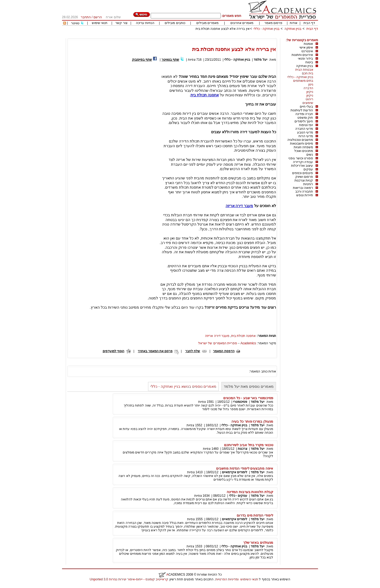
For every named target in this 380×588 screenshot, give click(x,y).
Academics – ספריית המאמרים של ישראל (227, 343)
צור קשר (121, 23)
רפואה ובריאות (303, 188)
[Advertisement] (222, 36)
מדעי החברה (304, 129)
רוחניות (308, 184)
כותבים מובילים (175, 23)
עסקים (308, 169)
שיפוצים (308, 103)
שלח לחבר (193, 351)
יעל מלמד (260, 60)
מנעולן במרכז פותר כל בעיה (252, 421)
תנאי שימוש (100, 23)
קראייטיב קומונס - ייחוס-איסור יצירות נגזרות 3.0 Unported (129, 579)
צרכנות (243, 449)
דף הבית (309, 23)
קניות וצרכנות (304, 180)
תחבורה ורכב (304, 192)
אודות (294, 23)
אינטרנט (307, 51)
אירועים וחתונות (302, 55)
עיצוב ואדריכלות (302, 166)
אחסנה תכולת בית (244, 336)
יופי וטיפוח (306, 125)
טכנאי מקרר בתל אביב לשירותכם (249, 445)
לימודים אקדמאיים (235, 472)
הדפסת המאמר (224, 351)
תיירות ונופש (305, 195)
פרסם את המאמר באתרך (155, 351)
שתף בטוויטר (170, 60)
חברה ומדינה (304, 114)
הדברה (308, 88)
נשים (310, 155)
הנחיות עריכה (145, 23)
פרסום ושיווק (304, 177)
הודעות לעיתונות (302, 110)
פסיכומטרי (240, 402)
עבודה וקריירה (303, 162)
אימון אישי (306, 47)
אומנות (308, 44)
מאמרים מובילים (207, 23)
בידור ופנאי (305, 59)
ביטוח (309, 62)
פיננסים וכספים (303, 173)
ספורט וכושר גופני (301, 158)
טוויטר (75, 23)
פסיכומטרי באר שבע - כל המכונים (248, 398)
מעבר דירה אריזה (217, 336)
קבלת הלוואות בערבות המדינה (250, 492)
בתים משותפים (303, 81)
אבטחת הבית (304, 70)
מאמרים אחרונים (242, 23)
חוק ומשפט (305, 118)
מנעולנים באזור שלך (258, 542)
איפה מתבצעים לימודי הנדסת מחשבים (245, 468)
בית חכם (308, 73)
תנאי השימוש (249, 579)
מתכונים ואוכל (304, 151)
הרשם (98, 17)
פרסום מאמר (273, 23)
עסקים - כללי (238, 496)
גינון (311, 84)
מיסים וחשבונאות (301, 144)
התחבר (86, 17)
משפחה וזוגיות (303, 147)
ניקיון (310, 92)
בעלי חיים (306, 107)
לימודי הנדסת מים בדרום (255, 515)
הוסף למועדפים (113, 351)
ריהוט (309, 99)
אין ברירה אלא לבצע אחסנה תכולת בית (223, 29)
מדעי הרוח (306, 136)
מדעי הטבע (305, 132)
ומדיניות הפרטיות (227, 579)
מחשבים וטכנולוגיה (300, 140)
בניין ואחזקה (292, 29)
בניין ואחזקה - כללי (267, 29)
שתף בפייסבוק (142, 60)
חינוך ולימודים (304, 121)
